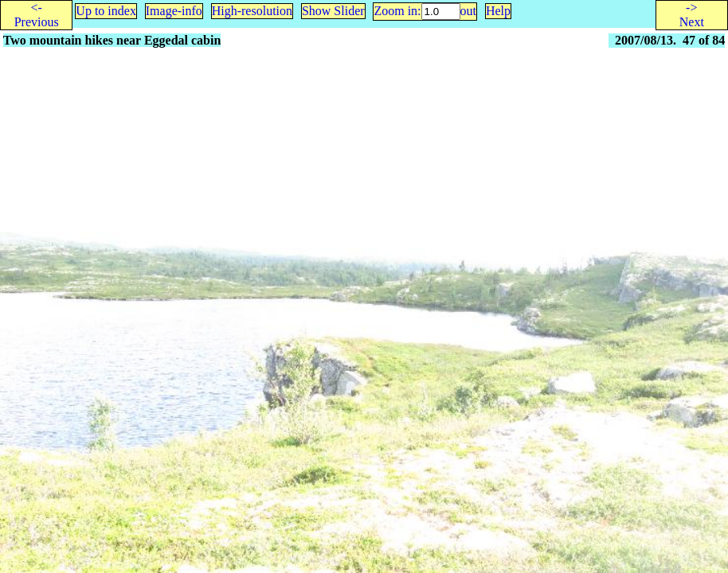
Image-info (174, 11)
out (468, 11)
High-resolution (252, 11)
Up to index (106, 11)
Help (498, 11)
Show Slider (333, 11)
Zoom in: (397, 11)
